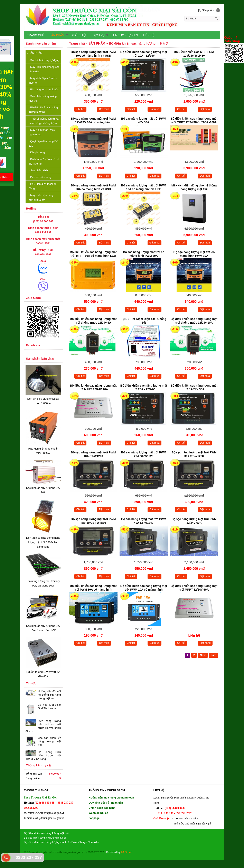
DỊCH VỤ (101, 35)
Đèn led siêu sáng (40, 177)
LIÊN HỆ (149, 35)
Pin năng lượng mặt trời (43, 89)
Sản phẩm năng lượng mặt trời (43, 98)
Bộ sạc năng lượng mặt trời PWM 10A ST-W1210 (93, 454)
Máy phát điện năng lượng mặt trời (41, 197)
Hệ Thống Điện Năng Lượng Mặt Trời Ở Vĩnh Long (43, 755)
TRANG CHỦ (36, 35)
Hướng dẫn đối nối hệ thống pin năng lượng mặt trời (49, 695)
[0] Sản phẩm (206, 10)
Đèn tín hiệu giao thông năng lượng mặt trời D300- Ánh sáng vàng (43, 542)
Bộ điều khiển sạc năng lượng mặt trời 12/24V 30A (194, 387)
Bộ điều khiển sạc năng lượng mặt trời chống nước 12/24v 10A (194, 321)
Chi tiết (81, 109)
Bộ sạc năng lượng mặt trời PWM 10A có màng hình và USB (144, 187)
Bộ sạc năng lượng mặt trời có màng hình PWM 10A (194, 254)
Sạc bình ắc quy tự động (44, 60)
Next (203, 655)
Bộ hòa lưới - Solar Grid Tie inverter (44, 161)
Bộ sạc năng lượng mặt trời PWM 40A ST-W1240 (144, 521)
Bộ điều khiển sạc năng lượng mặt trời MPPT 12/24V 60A (194, 588)
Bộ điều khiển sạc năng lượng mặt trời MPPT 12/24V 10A (93, 387)
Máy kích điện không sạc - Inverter (44, 69)
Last (214, 655)
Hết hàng (205, 643)
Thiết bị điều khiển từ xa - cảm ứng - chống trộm (44, 121)
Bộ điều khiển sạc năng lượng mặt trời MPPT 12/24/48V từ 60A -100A (194, 120)
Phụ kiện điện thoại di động (42, 186)
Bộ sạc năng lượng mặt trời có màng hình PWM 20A (144, 254)
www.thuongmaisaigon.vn (50, 813)
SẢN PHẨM (34, 53)
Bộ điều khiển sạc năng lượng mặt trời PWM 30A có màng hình (93, 588)
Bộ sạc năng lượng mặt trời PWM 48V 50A (144, 120)
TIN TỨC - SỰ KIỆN (125, 35)
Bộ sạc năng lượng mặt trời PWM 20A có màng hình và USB (93, 187)
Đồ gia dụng (37, 152)
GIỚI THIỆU (80, 35)
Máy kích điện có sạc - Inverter (43, 80)
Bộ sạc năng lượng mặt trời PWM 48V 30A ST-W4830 (93, 521)
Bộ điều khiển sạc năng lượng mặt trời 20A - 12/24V (144, 387)
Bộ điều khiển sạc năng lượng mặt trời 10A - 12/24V (144, 54)
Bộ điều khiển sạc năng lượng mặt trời (43, 110)
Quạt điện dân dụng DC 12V (43, 143)
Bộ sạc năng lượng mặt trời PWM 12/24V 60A (194, 521)
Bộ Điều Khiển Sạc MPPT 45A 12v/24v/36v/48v (194, 54)
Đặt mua (104, 109)
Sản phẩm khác (39, 170)
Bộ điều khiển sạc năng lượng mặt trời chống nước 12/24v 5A (93, 321)
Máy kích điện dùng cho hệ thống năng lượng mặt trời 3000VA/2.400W (194, 188)
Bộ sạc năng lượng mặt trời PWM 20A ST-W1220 (144, 454)
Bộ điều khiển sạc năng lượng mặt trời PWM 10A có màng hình (144, 588)
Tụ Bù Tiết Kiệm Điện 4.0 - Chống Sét (144, 321)
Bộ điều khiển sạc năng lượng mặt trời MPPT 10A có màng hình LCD (93, 254)
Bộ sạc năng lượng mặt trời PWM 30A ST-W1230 (194, 454)
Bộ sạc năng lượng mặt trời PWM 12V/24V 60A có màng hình (93, 120)
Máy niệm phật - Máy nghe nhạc (42, 132)
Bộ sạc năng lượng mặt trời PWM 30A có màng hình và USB (93, 54)
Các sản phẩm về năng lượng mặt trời (49, 741)
